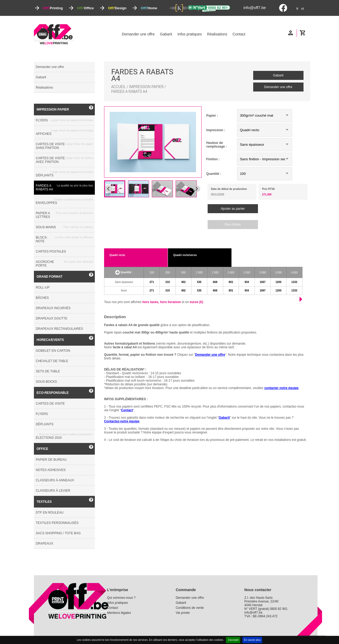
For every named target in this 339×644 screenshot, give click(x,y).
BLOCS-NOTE (64, 239)
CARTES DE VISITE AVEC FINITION (64, 160)
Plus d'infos (233, 225)
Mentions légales (119, 613)
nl (302, 9)
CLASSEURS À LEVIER (53, 491)
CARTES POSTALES (51, 252)
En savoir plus (252, 640)
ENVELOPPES (64, 201)
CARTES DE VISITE (50, 404)
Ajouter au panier (233, 209)
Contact (239, 34)
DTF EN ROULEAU (50, 513)
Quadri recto (117, 255)
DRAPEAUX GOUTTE (52, 318)
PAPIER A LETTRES (64, 215)
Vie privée (183, 613)
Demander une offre (138, 34)
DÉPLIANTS (64, 174)
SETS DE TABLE (48, 371)
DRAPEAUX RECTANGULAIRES (59, 329)
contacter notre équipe (281, 388)
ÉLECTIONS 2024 (64, 436)
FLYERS (64, 120)
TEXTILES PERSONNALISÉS (57, 523)
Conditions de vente (190, 608)
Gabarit (166, 34)
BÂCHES (42, 298)
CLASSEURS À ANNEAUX (55, 480)
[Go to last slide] (108, 189)
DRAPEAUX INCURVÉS (53, 308)
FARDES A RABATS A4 (64, 188)
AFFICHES (64, 132)
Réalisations (217, 34)
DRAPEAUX (44, 543)
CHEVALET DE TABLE (52, 361)
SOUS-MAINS (64, 227)
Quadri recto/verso (185, 255)
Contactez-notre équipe (122, 421)
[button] (115, 189)
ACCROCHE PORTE (64, 264)
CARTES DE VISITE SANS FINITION (64, 146)
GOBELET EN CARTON (53, 351)
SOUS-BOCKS (46, 382)
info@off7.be (255, 8)
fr (297, 9)
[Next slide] (197, 189)
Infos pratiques (190, 34)
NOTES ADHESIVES (51, 470)
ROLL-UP (43, 287)
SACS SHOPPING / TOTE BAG (58, 533)
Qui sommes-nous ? (121, 598)
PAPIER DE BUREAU (51, 460)
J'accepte (233, 640)
